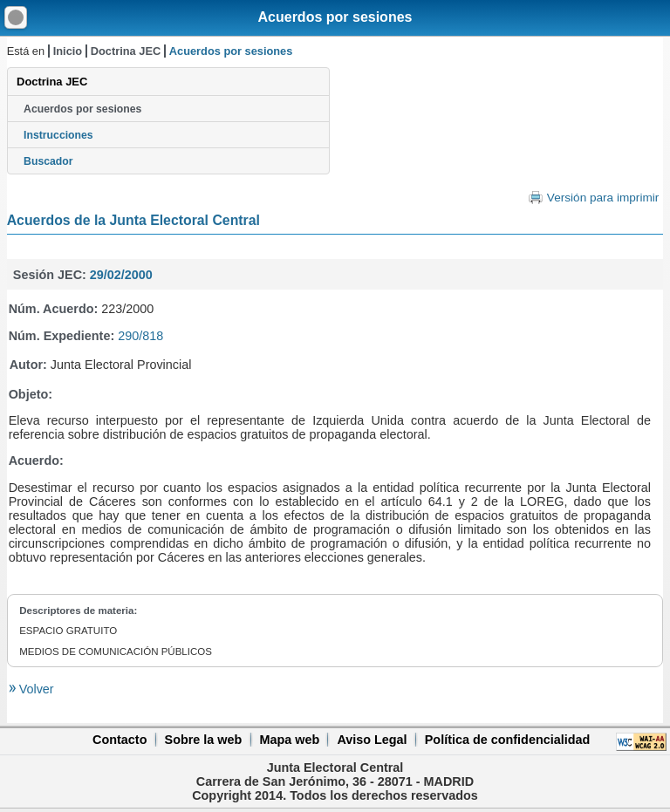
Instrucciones (58, 135)
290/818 (140, 336)
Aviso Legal (372, 740)
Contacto (120, 740)
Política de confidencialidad (508, 740)
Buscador (48, 161)
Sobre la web (204, 740)
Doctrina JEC (126, 51)
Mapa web (289, 740)
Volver (35, 689)
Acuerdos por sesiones (335, 17)
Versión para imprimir (603, 198)
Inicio (68, 51)
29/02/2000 (121, 275)
